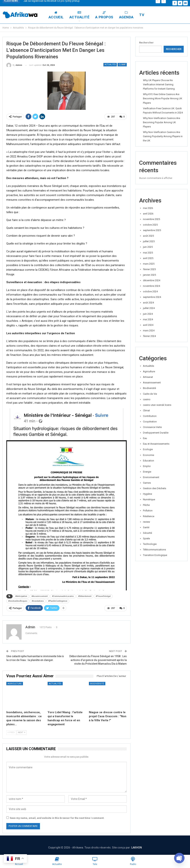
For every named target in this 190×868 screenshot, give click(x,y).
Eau (145, 438)
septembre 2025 (152, 230)
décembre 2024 (152, 280)
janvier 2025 (149, 275)
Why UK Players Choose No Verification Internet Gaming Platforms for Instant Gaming (159, 84)
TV (160, 15)
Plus (173, 15)
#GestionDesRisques (18, 601)
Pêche (146, 505)
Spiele (146, 538)
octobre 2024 (150, 291)
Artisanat (148, 377)
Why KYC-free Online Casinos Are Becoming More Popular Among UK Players (163, 98)
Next (22, 732)
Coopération (150, 422)
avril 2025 (148, 258)
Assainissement (152, 383)
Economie (149, 455)
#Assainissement (40, 596)
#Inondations (38, 601)
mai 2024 (148, 319)
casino (147, 399)
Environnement (151, 477)
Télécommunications (154, 550)
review (147, 522)
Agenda (144, 15)
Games (147, 483)
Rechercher (146, 43)
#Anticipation (21, 596)
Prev (11, 732)
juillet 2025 (149, 241)
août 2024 (148, 303)
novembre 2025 (151, 219)
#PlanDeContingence (58, 601)
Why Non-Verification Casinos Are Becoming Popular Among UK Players (162, 122)
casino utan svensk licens (157, 405)
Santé (146, 527)
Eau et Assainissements (156, 444)
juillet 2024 (149, 308)
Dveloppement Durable (156, 433)
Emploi (147, 466)
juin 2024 (148, 314)
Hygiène (147, 494)
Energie (147, 472)
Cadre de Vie (150, 394)
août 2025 (148, 236)
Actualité (97, 15)
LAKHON (137, 847)
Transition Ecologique (155, 555)
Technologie (150, 544)
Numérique (149, 499)
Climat (122, 65)
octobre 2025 (150, 225)
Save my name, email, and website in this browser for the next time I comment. (57, 817)
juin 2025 (148, 247)
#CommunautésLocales (63, 596)
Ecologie (148, 449)
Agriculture (15, 683)
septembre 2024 (152, 297)
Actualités (110, 65)
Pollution (148, 511)
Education (149, 461)
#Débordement (85, 596)
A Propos (122, 15)
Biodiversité (97, 683)
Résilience (149, 516)
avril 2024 (148, 325)
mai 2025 (148, 253)
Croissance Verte (152, 427)
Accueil (74, 15)
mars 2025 (149, 264)
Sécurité (147, 533)
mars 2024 (149, 330)
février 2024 (149, 336)
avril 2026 (148, 214)
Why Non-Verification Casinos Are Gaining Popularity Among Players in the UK (163, 136)
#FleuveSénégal (103, 596)
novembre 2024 (151, 286)
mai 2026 (148, 208)
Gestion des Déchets (155, 488)
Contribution (150, 416)
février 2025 (149, 269)
